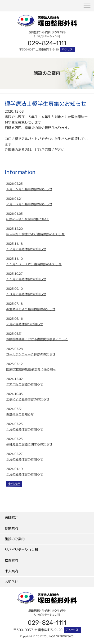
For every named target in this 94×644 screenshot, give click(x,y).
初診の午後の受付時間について (28, 219)
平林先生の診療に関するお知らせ (29, 444)
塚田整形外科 (47, 17)
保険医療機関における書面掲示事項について (37, 339)
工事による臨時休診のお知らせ (28, 399)
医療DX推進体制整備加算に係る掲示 (31, 369)
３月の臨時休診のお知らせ (25, 459)
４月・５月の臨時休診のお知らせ (29, 189)
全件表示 (14, 484)
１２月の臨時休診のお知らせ (26, 249)
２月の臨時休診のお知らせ (25, 474)
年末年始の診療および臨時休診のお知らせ (35, 234)
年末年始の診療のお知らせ (25, 384)
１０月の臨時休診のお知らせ (26, 294)
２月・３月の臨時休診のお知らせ (29, 204)
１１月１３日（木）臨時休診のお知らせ (34, 264)
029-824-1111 (47, 43)
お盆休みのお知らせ (20, 414)
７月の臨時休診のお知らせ (25, 324)
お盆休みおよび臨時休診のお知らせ (31, 309)
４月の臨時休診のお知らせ (25, 429)
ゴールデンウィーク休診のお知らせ (31, 354)
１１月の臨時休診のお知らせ (26, 279)
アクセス (67, 50)
